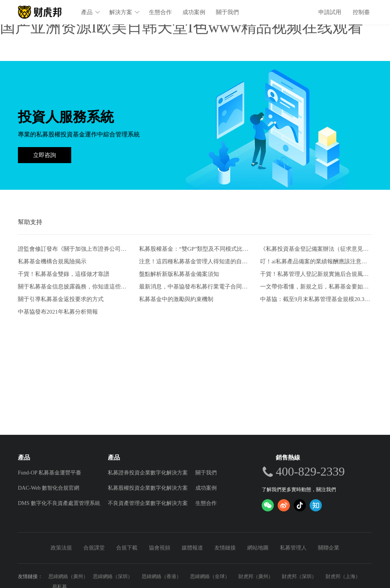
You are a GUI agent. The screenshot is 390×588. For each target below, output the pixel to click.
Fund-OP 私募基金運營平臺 (50, 473)
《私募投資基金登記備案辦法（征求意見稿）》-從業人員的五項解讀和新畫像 (316, 249)
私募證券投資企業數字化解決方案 (148, 473)
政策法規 (61, 548)
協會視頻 (160, 548)
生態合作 (161, 12)
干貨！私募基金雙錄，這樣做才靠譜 (64, 274)
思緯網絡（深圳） (113, 576)
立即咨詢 (45, 155)
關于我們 (228, 12)
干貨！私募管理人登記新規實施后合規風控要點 (316, 274)
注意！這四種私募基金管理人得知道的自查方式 (195, 261)
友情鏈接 (225, 548)
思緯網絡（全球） (210, 576)
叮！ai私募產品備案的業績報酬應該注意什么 (316, 261)
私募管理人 (293, 548)
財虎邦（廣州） (256, 576)
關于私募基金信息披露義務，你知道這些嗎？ (74, 287)
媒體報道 (192, 548)
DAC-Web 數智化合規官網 (49, 488)
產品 (91, 12)
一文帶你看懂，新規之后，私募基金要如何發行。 (316, 287)
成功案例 (194, 12)
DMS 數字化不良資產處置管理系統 (59, 503)
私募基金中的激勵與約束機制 (176, 299)
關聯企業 (329, 548)
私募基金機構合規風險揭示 (52, 261)
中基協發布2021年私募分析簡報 (58, 312)
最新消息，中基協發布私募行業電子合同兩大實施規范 (195, 287)
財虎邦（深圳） (299, 576)
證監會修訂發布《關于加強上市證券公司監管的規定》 (74, 249)
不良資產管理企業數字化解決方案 (148, 503)
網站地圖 (258, 548)
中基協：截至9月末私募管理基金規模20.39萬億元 (316, 299)
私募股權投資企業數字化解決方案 (148, 488)
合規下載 (127, 548)
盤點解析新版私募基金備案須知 (179, 274)
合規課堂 (94, 548)
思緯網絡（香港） (161, 576)
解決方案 (125, 12)
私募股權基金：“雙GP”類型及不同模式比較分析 (195, 249)
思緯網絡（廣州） (68, 576)
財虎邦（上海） (343, 576)
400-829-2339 (310, 471)
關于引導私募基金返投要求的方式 (61, 299)
